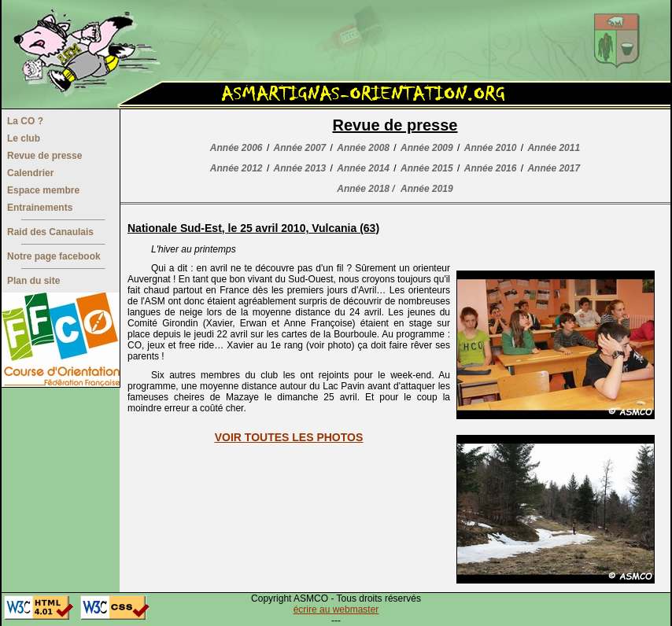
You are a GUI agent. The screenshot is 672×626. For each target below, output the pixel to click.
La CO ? (25, 121)
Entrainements (40, 208)
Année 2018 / (366, 189)
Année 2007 (300, 148)
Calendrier (30, 173)
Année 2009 (427, 148)
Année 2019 (427, 189)
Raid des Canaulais (50, 232)
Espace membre (43, 190)
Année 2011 (554, 148)
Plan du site (33, 281)
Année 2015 (427, 168)
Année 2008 (363, 148)
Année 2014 (363, 168)
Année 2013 (300, 168)
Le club (24, 138)
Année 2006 (236, 148)
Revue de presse (44, 156)
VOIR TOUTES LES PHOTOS (289, 437)
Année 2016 (491, 168)
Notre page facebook (54, 256)
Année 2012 (236, 168)
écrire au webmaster (336, 609)
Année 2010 (491, 148)
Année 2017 (554, 168)
